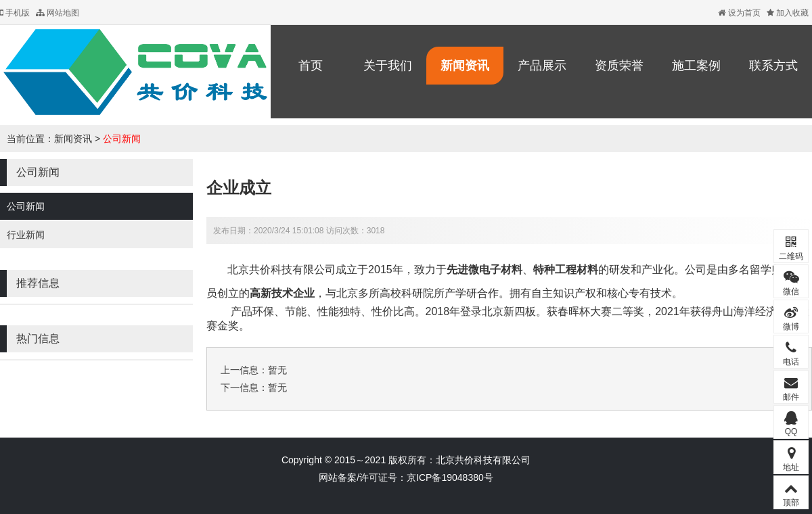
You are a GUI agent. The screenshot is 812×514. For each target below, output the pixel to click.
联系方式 (773, 66)
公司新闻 (122, 139)
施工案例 (696, 66)
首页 (311, 66)
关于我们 (388, 66)
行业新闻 (26, 235)
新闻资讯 (465, 66)
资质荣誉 (619, 66)
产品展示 (542, 66)
